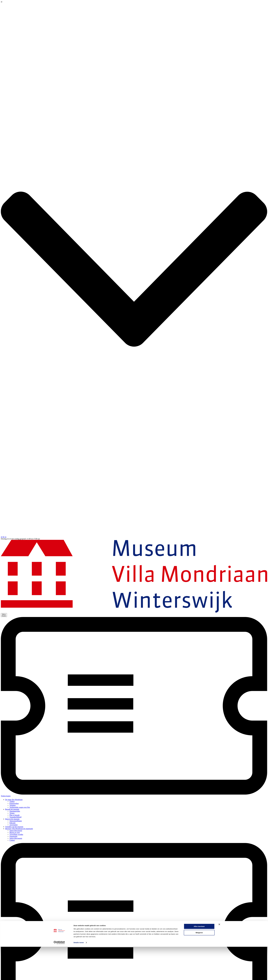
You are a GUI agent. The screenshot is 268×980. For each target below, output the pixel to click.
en (6, 537)
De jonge (14, 800)
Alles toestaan (199, 727)
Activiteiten (14, 825)
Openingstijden (15, 811)
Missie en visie (15, 833)
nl (2, 537)
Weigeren (199, 734)
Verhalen (13, 805)
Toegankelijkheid (15, 817)
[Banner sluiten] (219, 725)
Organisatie (13, 836)
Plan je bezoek (14, 815)
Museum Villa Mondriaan (19, 829)
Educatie (12, 823)
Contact (12, 840)
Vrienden (14, 827)
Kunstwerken (14, 803)
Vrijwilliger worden (16, 834)
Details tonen (79, 744)
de (3, 537)
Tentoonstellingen (16, 821)
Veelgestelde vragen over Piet (20, 807)
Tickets (12, 813)
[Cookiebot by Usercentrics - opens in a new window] (59, 744)
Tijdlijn (12, 802)
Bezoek (12, 809)
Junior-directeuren (16, 831)
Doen (12, 819)
